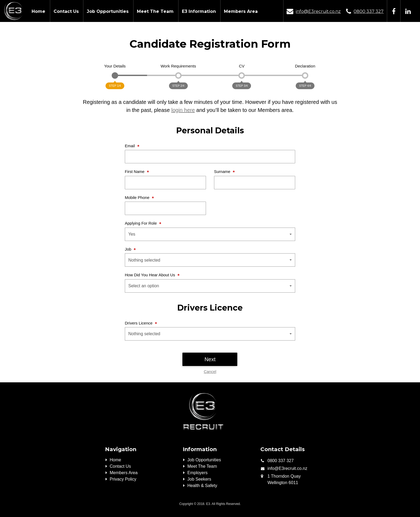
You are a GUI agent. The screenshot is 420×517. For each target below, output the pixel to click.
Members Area (241, 11)
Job (129, 249)
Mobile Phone (138, 197)
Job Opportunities (108, 11)
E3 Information (199, 11)
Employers (198, 473)
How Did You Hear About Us (151, 275)
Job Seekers (199, 479)
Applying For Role (141, 223)
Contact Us (66, 11)
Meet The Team (155, 11)
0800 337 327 (369, 11)
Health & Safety (202, 486)
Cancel (210, 371)
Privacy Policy (123, 479)
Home (38, 11)
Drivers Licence (139, 323)
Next (210, 359)
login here (183, 110)
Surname (223, 171)
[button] (210, 234)
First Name (135, 171)
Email (130, 146)
